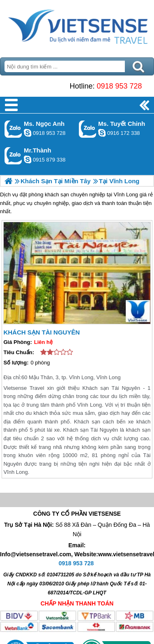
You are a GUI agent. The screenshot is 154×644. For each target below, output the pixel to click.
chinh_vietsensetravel (102, 133)
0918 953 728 (119, 86)
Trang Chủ (77, 27)
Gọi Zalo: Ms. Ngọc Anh (13, 129)
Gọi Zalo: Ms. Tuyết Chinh (88, 129)
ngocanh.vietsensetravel (28, 133)
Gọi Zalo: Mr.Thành (13, 156)
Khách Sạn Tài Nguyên (41, 332)
